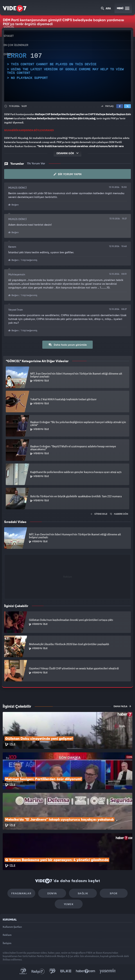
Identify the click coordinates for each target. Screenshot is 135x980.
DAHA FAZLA (122, 706)
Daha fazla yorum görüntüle (68, 345)
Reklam (7, 935)
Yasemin (108, 971)
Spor (114, 893)
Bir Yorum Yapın (68, 174)
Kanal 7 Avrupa (52, 971)
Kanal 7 (23, 971)
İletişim (7, 943)
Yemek (69, 904)
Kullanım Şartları (12, 927)
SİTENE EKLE (99, 514)
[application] (67, 66)
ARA (106, 9)
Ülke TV (66, 971)
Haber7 (86, 971)
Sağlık (83, 893)
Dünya (52, 893)
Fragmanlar (21, 893)
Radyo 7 (38, 971)
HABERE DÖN (119, 514)
